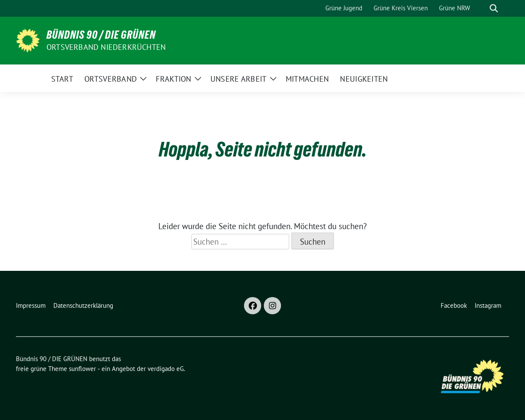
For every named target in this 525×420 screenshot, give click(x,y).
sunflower (82, 369)
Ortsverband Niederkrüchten (106, 47)
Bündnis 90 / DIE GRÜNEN (101, 35)
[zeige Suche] (494, 8)
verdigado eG (166, 369)
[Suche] (482, 8)
